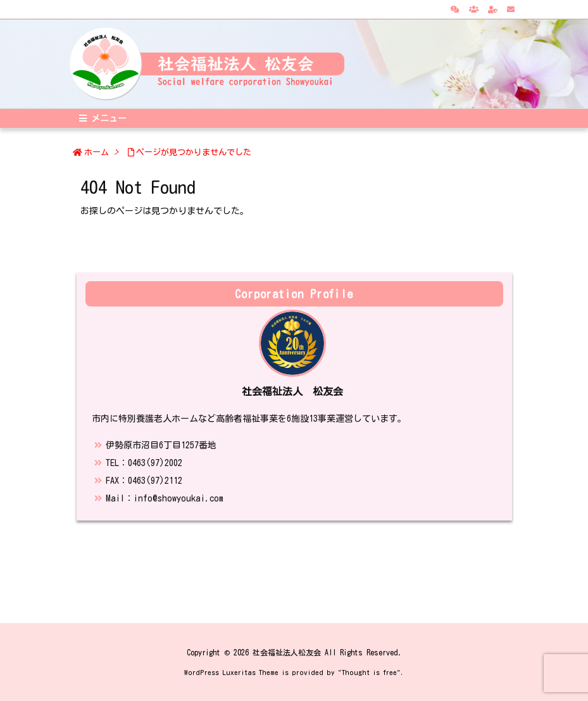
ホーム (97, 152)
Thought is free (369, 672)
